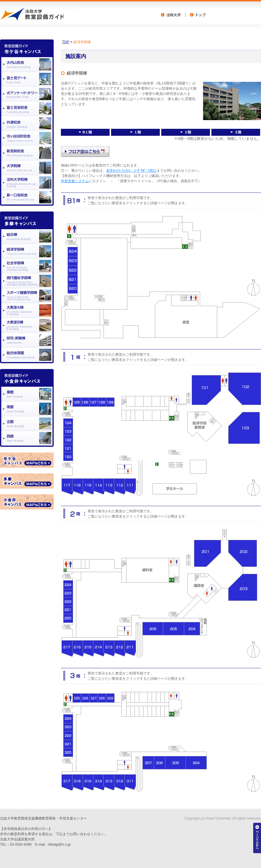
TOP (66, 42)
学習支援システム (75, 181)
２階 (186, 132)
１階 (135, 132)
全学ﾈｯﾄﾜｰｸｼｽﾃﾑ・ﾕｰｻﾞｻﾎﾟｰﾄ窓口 (131, 171)
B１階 (85, 132)
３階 (236, 132)
